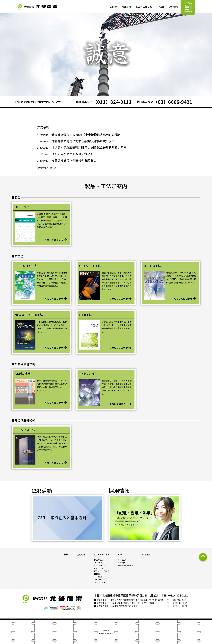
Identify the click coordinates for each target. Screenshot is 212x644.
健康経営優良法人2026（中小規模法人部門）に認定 (86, 135)
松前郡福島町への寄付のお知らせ (74, 160)
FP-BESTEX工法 (99, 563)
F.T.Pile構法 (98, 577)
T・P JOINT (98, 580)
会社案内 (126, 7)
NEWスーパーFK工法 (101, 571)
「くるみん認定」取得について (72, 154)
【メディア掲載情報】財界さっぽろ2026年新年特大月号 (89, 147)
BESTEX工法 (98, 568)
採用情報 (173, 7)
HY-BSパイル (98, 560)
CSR (162, 7)
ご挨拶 (113, 7)
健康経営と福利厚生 (126, 565)
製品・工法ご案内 (145, 7)
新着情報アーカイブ (47, 168)
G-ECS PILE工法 (100, 565)
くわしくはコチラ (54, 240)
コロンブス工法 (99, 582)
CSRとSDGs (123, 560)
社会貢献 (122, 563)
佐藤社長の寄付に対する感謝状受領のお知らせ (83, 141)
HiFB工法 (97, 574)
